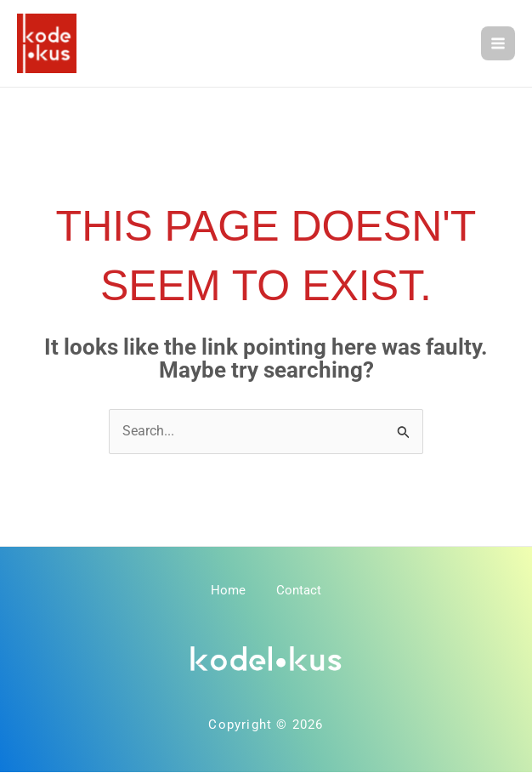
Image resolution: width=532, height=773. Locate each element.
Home (226, 593)
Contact (300, 593)
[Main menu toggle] (498, 44)
